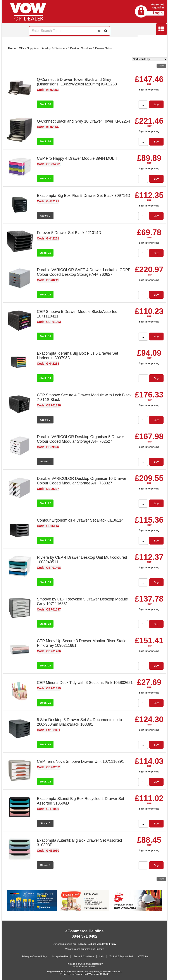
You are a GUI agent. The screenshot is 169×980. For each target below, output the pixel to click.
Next (162, 39)
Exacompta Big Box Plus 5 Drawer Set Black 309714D (84, 196)
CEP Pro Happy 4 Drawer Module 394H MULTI (77, 158)
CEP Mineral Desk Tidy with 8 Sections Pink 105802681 (85, 683)
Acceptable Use (60, 956)
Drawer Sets (103, 48)
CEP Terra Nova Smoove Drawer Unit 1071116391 (80, 761)
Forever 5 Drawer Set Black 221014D (69, 233)
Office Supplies (28, 48)
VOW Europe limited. (85, 966)
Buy (156, 104)
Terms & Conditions (84, 956)
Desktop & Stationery (54, 48)
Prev (7, 39)
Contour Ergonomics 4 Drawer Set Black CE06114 (80, 520)
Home (12, 48)
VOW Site (143, 956)
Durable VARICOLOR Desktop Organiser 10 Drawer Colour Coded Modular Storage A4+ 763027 (82, 481)
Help (102, 956)
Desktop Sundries (81, 48)
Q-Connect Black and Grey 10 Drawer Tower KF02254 (84, 121)
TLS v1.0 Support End (121, 956)
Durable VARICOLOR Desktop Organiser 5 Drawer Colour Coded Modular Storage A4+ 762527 (80, 439)
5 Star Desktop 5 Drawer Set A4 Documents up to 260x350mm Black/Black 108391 (79, 722)
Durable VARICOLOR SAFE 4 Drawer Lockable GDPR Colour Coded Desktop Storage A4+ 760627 (84, 272)
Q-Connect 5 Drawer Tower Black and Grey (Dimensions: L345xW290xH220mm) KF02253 (77, 82)
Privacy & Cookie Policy (34, 956)
